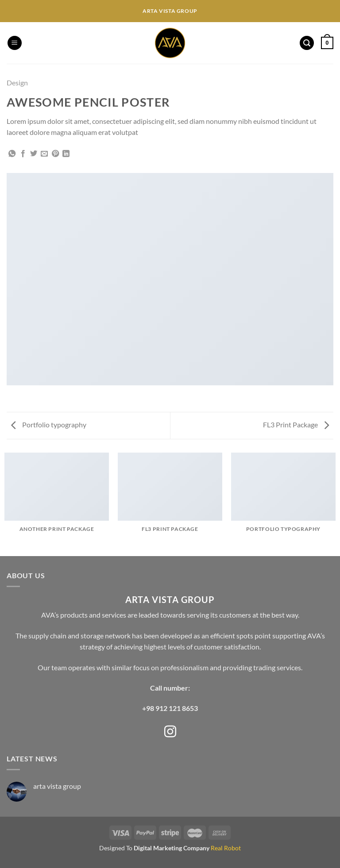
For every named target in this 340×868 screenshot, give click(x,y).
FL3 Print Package (296, 424)
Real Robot (226, 848)
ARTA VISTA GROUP (170, 599)
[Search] (307, 43)
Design (17, 83)
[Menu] (15, 43)
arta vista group (57, 786)
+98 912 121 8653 (170, 708)
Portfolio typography (49, 424)
